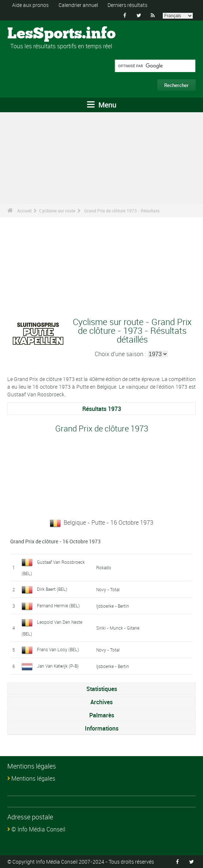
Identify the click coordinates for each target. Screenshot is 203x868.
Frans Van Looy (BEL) (58, 649)
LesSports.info (35, 34)
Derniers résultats (127, 5)
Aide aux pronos (30, 5)
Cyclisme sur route (57, 211)
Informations (102, 728)
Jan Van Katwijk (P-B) (58, 666)
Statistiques (102, 689)
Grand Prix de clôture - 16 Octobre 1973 (55, 541)
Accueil (24, 211)
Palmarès (102, 715)
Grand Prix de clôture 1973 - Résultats (122, 211)
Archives (101, 702)
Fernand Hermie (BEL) (58, 605)
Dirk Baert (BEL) (52, 589)
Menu (102, 105)
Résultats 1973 (102, 409)
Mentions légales (33, 778)
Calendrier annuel (78, 5)
